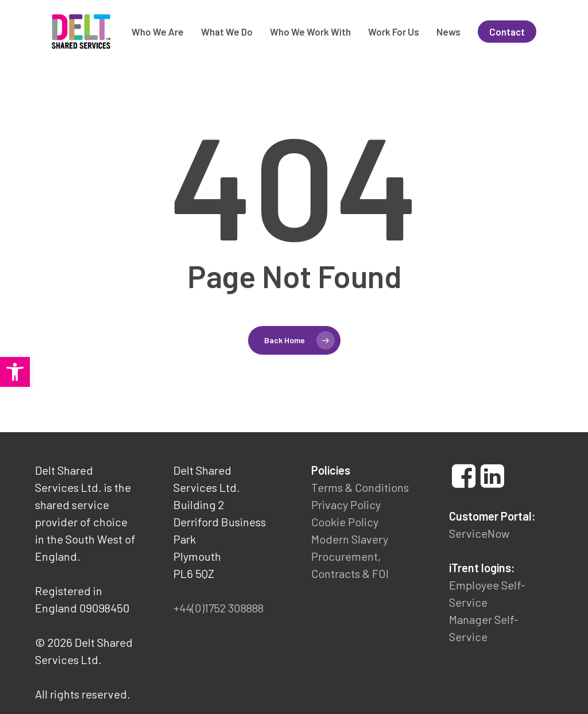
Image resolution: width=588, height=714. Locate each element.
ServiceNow (479, 533)
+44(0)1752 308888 (218, 608)
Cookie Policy (345, 522)
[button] (15, 372)
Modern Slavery (350, 539)
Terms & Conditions (360, 487)
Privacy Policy (346, 505)
